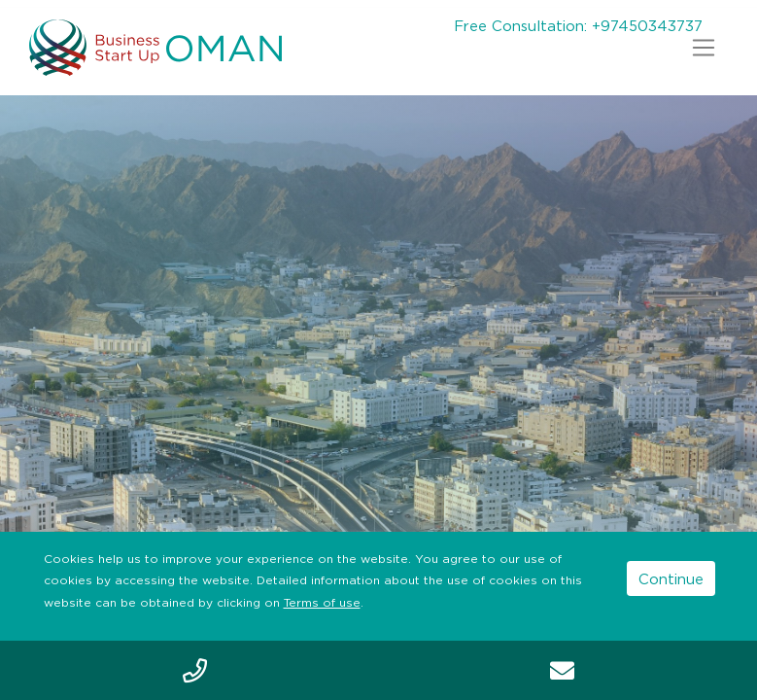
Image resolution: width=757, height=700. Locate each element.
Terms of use (322, 602)
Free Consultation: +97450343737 (578, 25)
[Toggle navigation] (704, 48)
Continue (671, 578)
